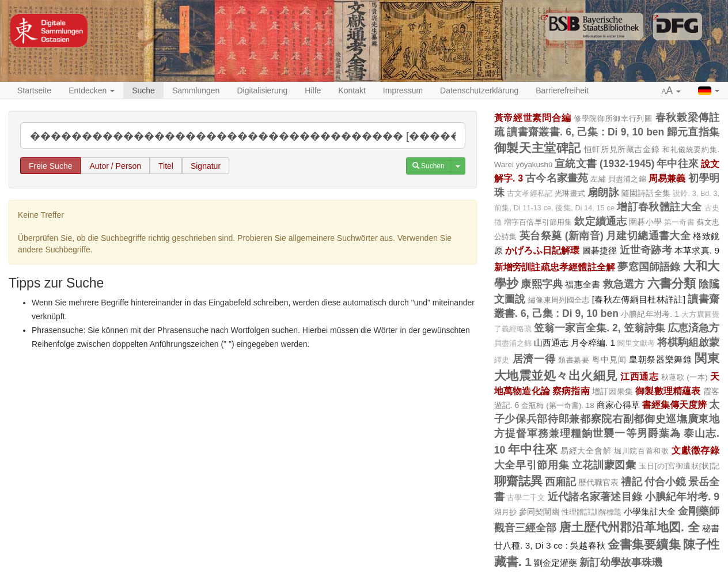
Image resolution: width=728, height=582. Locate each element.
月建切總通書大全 (648, 236)
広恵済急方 (693, 328)
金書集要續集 (644, 544)
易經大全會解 (586, 451)
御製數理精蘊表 (668, 391)
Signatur (206, 166)
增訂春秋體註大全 (659, 207)
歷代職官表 (598, 482)
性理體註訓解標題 (591, 512)
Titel (166, 166)
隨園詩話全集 (646, 193)
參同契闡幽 (539, 512)
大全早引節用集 (532, 465)
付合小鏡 (665, 482)
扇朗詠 (603, 192)
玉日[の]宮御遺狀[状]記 (679, 466)
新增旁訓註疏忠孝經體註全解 (555, 267)
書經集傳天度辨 (674, 405)
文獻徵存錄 (695, 450)
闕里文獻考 (636, 343)
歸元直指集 (693, 132)
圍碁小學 (645, 222)
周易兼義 (667, 178)
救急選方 (624, 284)
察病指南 (571, 391)
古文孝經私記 (530, 194)
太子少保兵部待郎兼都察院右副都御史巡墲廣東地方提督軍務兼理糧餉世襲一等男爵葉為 (607, 419)
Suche (143, 90)
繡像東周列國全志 (559, 300)
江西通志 (639, 376)
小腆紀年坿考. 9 (682, 497)
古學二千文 (526, 498)
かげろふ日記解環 (543, 250)
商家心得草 (618, 405)
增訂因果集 (613, 391)
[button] (672, 91)
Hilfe (313, 90)
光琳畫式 (570, 193)
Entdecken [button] (92, 90)
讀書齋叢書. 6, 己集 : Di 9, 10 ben (585, 132)
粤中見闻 (609, 360)
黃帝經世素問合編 (533, 118)
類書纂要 (574, 360)
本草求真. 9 (697, 250)
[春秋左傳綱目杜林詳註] (639, 299)
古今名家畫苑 (557, 178)
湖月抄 (505, 512)
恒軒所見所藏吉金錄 (622, 149)
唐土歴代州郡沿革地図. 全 (630, 527)
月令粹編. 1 (593, 343)
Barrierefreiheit (562, 90)
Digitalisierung (262, 90)
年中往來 (678, 164)
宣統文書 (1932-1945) (604, 164)
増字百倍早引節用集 (538, 222)
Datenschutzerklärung (479, 90)
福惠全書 (583, 284)
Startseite (34, 90)
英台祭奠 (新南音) (562, 236)
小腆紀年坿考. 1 (650, 314)
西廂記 (560, 482)
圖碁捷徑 (600, 250)
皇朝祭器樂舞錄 (661, 359)
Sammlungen (196, 90)
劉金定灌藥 (556, 563)
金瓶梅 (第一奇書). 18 (558, 405)
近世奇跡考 (646, 250)
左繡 (598, 179)
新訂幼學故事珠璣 (621, 562)
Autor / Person (115, 166)
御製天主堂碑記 (538, 148)
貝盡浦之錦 (627, 179)
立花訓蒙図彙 (604, 465)
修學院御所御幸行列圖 (613, 118)
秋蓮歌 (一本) (685, 377)
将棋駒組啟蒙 (688, 342)
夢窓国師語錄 (649, 267)
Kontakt (352, 90)
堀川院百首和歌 (642, 451)
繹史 (502, 360)
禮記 (631, 482)
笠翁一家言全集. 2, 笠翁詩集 (600, 328)
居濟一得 (534, 359)
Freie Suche (50, 166)
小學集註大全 (650, 511)
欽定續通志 (600, 221)
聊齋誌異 (518, 481)
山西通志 (551, 343)
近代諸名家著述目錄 (595, 497)
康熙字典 (542, 284)
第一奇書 (679, 222)
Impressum (403, 90)
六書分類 (672, 283)
